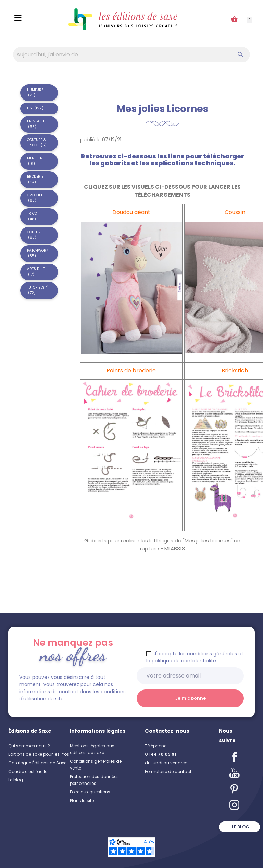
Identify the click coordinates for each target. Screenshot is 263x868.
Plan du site (82, 800)
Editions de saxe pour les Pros (39, 754)
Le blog (16, 780)
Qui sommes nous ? (29, 746)
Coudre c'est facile (28, 771)
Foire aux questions (90, 792)
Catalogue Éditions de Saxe (37, 763)
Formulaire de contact (168, 771)
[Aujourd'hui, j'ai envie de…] (131, 55)
